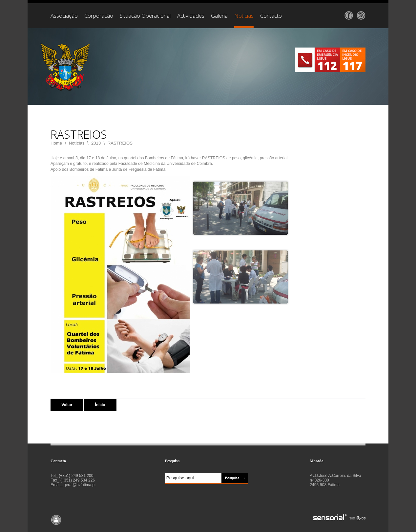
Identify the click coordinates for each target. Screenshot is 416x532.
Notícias (77, 143)
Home (56, 143)
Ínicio (100, 405)
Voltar (67, 405)
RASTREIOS (120, 143)
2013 (96, 143)
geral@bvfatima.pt (80, 485)
